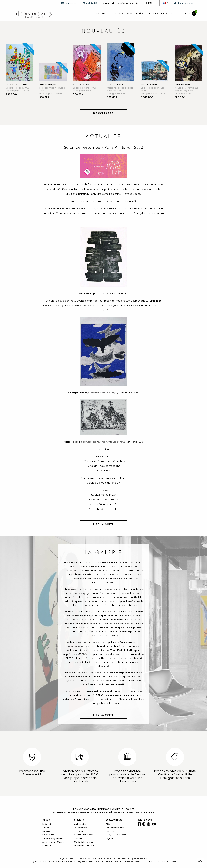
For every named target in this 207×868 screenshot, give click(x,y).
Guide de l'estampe (84, 842)
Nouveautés (135, 13)
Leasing (78, 838)
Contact (184, 13)
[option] (19, 75)
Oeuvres (46, 831)
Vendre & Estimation (84, 835)
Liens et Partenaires (115, 828)
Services (152, 13)
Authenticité (80, 824)
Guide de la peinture (84, 845)
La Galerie (168, 13)
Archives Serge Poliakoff (54, 838)
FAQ (108, 824)
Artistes (46, 828)
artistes (102, 13)
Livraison (78, 831)
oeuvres (117, 13)
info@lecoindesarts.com (140, 858)
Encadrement (81, 828)
